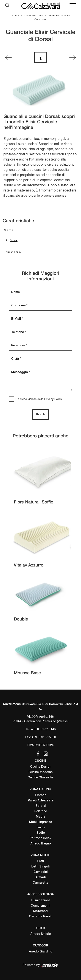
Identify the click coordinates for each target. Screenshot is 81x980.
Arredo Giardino (41, 952)
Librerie (41, 795)
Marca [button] (9, 230)
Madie (40, 817)
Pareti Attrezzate (41, 801)
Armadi (41, 877)
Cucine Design (41, 767)
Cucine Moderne (40, 772)
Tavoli (41, 828)
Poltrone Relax (40, 838)
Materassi (41, 911)
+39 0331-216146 (43, 729)
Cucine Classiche (40, 778)
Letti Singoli (40, 867)
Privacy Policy (53, 399)
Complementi (40, 906)
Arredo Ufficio (41, 934)
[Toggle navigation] (73, 5)
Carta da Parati (41, 917)
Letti (40, 861)
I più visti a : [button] (13, 252)
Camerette (40, 883)
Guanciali (54, 15)
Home (15, 15)
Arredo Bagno (41, 844)
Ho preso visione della (39, 399)
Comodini (41, 872)
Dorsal (14, 240)
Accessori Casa (33, 15)
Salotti (41, 806)
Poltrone (41, 811)
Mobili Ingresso (41, 822)
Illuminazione (41, 901)
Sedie (40, 833)
